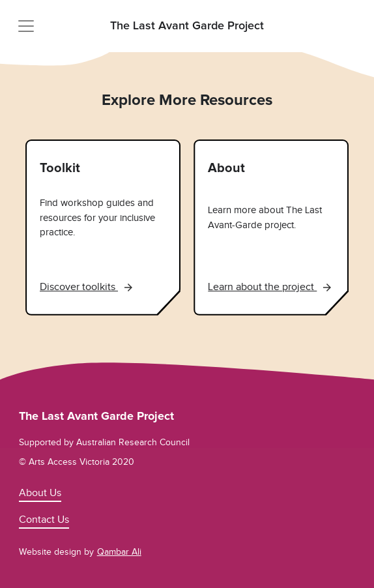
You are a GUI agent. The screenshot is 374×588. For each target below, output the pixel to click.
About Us (40, 493)
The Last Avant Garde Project (187, 26)
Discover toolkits (86, 287)
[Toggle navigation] (26, 26)
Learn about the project (269, 287)
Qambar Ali (119, 552)
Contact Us (44, 520)
